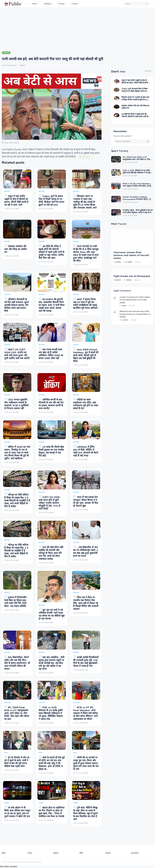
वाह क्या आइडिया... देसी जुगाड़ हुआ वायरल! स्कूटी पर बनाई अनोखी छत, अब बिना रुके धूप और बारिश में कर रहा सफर (51, 663)
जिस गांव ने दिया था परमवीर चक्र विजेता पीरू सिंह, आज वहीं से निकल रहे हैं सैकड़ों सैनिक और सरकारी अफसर (86, 603)
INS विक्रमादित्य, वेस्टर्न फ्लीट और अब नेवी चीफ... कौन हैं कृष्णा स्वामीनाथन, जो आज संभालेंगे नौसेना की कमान (17, 663)
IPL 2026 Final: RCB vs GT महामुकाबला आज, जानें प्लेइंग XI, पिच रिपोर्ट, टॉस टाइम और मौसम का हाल (17, 713)
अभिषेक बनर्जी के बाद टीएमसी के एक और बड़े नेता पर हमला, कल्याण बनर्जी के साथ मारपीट (51, 404)
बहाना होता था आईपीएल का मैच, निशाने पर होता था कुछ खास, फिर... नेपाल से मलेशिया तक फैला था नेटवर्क (52, 812)
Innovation (135, 853)
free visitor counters (9, 866)
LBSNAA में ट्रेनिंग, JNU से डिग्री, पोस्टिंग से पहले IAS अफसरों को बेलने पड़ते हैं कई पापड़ (86, 451)
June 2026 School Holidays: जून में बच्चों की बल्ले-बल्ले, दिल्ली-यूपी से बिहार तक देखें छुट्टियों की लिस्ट (86, 355)
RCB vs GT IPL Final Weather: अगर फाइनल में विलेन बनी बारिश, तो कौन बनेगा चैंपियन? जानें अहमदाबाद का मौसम (86, 713)
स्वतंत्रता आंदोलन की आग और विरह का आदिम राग (15, 249)
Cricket (108, 853)
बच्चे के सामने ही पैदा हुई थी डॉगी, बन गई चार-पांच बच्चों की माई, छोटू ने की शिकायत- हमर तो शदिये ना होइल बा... (52, 763)
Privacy (61, 4)
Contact (75, 4)
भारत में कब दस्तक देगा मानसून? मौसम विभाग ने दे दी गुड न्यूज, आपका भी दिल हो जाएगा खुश (86, 502)
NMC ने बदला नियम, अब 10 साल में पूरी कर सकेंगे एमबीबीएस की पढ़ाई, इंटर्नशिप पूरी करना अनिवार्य (85, 304)
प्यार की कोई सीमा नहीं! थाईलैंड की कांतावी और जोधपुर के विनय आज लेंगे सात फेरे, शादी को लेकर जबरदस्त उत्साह (51, 553)
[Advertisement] (77, 29)
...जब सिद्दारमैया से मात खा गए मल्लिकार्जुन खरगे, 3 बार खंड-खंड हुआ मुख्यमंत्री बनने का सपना (86, 552)
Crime (30, 853)
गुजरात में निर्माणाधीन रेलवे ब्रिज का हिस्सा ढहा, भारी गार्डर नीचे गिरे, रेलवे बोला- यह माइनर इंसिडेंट (15, 602)
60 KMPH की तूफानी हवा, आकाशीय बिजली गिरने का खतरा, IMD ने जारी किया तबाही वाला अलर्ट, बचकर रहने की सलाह (52, 305)
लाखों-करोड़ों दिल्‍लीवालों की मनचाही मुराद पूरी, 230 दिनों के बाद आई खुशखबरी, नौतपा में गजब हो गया (86, 662)
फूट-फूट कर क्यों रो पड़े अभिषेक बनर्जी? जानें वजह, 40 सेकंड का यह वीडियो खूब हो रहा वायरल (52, 614)
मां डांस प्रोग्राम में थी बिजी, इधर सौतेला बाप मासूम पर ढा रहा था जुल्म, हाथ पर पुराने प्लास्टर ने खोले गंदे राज (17, 812)
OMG (81, 853)
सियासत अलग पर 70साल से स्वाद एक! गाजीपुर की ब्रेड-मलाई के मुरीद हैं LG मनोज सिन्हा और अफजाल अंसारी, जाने (85, 202)
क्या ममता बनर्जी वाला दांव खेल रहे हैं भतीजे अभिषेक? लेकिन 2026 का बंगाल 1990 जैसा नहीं (51, 354)
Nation (56, 853)
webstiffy (38, 862)
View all (148, 71)
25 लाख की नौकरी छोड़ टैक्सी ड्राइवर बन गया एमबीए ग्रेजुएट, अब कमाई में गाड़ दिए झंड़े (51, 451)
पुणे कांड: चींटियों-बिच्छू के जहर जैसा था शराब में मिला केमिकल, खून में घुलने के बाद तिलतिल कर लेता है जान (85, 813)
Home (34, 4)
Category (48, 4)
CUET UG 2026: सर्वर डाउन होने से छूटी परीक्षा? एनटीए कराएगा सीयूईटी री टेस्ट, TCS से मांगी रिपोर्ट (49, 503)
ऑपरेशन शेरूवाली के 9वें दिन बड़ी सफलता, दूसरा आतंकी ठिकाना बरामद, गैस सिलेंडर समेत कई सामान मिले (17, 305)
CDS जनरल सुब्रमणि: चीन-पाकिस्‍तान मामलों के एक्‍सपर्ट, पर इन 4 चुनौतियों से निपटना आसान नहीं (16, 404)
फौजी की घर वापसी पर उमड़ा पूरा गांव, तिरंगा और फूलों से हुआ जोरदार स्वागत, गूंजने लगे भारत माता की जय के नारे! (86, 763)
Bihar (4, 853)
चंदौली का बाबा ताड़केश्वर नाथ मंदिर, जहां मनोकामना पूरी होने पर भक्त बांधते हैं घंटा (86, 404)
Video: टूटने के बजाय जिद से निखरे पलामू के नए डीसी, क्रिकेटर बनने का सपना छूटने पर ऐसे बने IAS (51, 201)
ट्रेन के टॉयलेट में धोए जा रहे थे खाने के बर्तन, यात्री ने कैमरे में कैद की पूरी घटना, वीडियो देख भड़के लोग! (17, 762)
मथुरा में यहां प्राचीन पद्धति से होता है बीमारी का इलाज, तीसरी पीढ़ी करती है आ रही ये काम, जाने (16, 201)
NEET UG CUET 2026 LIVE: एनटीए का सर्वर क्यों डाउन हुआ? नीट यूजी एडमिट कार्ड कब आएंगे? (17, 354)
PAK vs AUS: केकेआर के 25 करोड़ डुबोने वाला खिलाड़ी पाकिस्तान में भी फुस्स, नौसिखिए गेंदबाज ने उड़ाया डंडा (51, 713)
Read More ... (85, 157)
